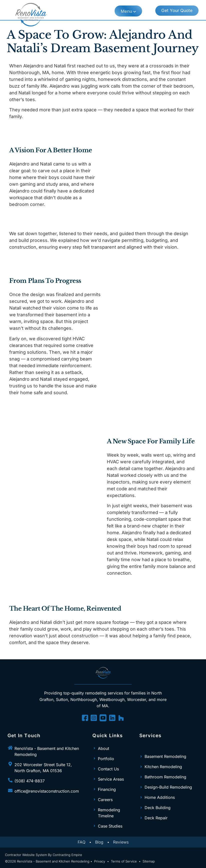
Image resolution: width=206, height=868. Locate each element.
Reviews (121, 842)
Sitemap (149, 861)
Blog (99, 842)
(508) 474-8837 (30, 781)
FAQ (82, 842)
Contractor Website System (26, 855)
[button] (128, 11)
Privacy (100, 861)
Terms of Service (124, 861)
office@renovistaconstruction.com (47, 791)
